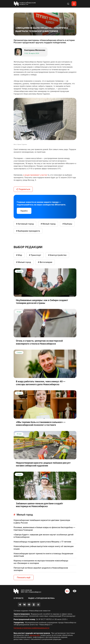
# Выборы (67, 224)
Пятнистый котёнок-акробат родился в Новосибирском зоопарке (41, 569)
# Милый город (48, 224)
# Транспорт (35, 255)
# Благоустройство (57, 255)
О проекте (18, 598)
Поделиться (23, 189)
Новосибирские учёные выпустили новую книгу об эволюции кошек (44, 548)
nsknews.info (35, 635)
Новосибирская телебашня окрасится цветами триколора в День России (42, 521)
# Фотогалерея (45, 262)
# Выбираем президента (28, 231)
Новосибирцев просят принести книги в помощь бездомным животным (43, 555)
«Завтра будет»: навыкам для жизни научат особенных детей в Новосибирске (44, 536)
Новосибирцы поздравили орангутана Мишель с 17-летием (42, 542)
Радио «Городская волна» (41, 598)
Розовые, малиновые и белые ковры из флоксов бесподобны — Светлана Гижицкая (44, 529)
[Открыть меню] (74, 4)
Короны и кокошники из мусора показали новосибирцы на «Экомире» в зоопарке (41, 562)
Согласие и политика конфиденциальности (31, 628)
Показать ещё (24, 577)
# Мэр (19, 255)
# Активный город (25, 224)
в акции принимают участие (35, 175)
